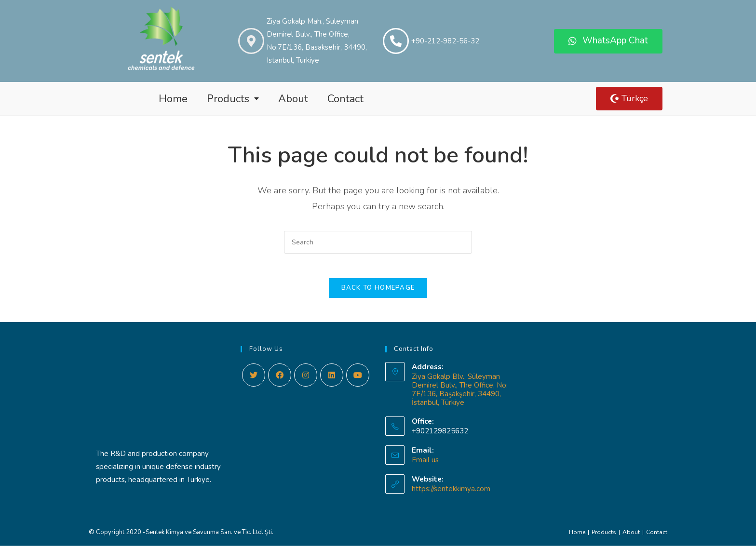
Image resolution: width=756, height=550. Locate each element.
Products (233, 99)
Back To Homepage (378, 292)
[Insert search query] (378, 242)
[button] (608, 41)
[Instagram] (306, 379)
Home (173, 99)
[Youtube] (358, 379)
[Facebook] (280, 379)
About (293, 99)
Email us (425, 464)
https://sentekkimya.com (451, 493)
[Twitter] (254, 379)
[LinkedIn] (332, 379)
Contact (345, 99)
